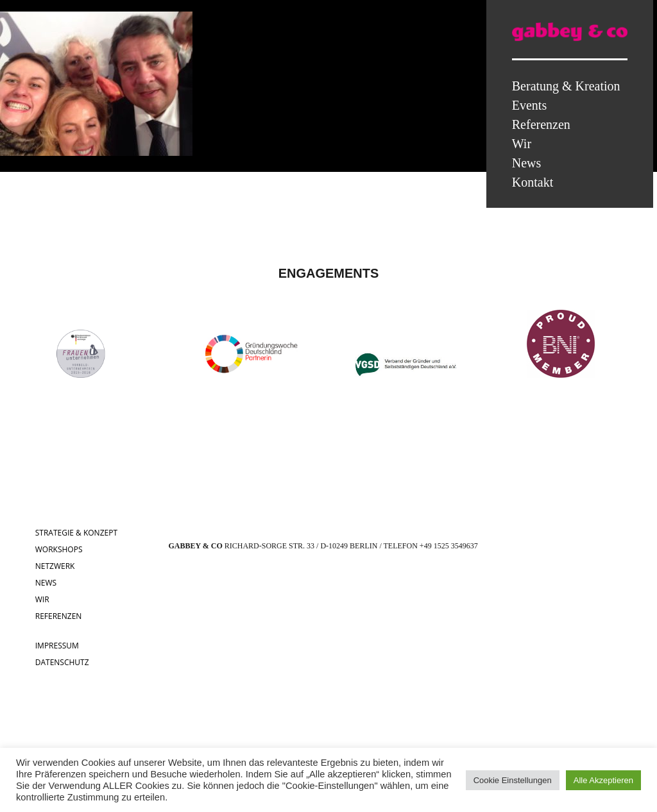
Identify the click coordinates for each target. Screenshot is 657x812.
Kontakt (533, 182)
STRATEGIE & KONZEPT (76, 533)
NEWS (46, 583)
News (527, 163)
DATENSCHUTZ (62, 662)
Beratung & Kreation (566, 86)
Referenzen (541, 124)
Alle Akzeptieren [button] (603, 780)
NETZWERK (55, 566)
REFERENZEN (59, 616)
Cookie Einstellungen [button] (513, 780)
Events (529, 105)
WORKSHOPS (59, 549)
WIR (42, 599)
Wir (522, 144)
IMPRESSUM (57, 646)
